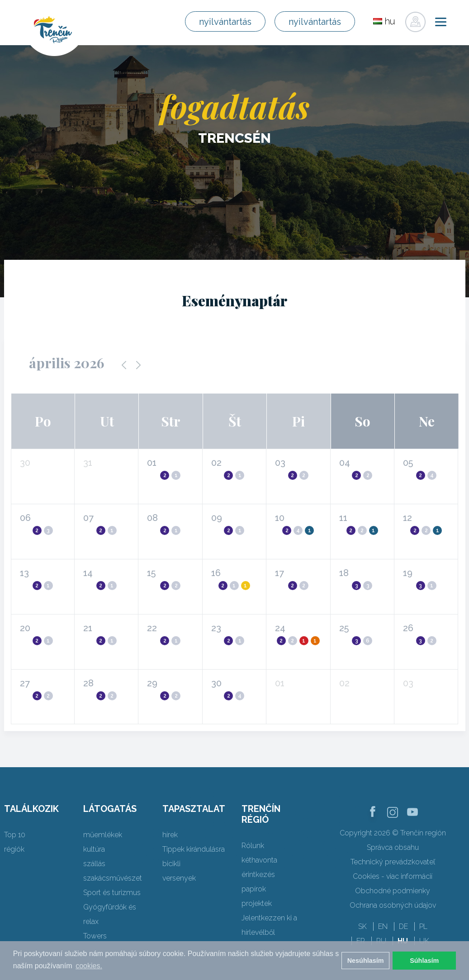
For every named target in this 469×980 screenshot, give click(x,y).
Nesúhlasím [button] (366, 961)
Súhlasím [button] (424, 961)
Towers (95, 936)
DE (403, 926)
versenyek (179, 878)
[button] (166, 474)
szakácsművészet (113, 878)
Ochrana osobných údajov (393, 905)
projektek (257, 903)
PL (423, 926)
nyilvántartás (225, 22)
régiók (14, 849)
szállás (94, 864)
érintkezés (258, 874)
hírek (170, 835)
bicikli (171, 864)
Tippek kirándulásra (194, 849)
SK (362, 926)
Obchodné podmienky (393, 891)
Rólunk (253, 846)
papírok (254, 889)
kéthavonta (259, 860)
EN (383, 926)
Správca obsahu (393, 847)
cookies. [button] (89, 966)
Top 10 (15, 835)
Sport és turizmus (112, 893)
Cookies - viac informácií (393, 876)
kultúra (94, 849)
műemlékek (103, 835)
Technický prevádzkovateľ (393, 862)
